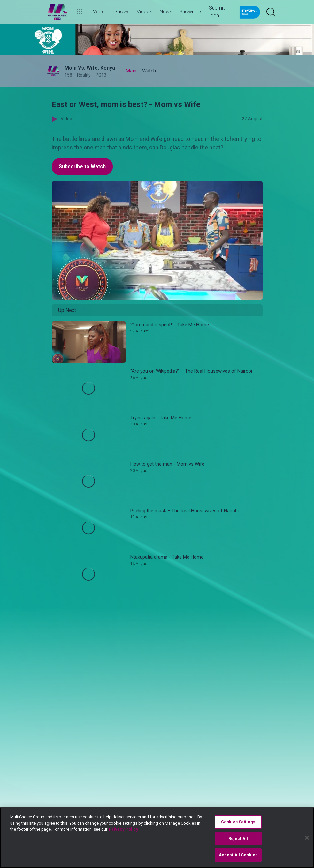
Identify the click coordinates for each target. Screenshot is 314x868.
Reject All (238, 838)
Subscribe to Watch (82, 167)
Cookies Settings (238, 822)
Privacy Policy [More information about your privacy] (124, 829)
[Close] (307, 838)
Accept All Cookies (238, 855)
